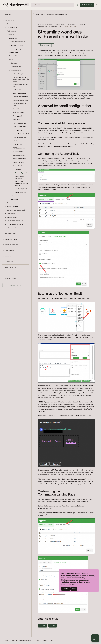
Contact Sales (87, 5)
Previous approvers (21, 189)
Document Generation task (20, 85)
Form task (16, 120)
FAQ (6, 273)
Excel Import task (19, 112)
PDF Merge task (18, 152)
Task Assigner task (19, 155)
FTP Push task (18, 130)
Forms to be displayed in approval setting (22, 183)
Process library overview (17, 42)
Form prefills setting (19, 123)
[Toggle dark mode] (77, 5)
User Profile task (18, 162)
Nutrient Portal (16, 285)
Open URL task (18, 144)
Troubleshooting (11, 267)
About (38, 641)
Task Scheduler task (20, 159)
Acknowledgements (11, 279)
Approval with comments (19, 177)
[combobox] (53, 45)
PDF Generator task (19, 148)
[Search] (52, 5)
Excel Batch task (18, 109)
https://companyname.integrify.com (59, 146)
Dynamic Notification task (20, 105)
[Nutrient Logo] (16, 5)
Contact (45, 641)
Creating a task (16, 67)
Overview (8, 15)
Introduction (13, 38)
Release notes (10, 262)
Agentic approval (20, 192)
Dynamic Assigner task (20, 100)
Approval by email (21, 173)
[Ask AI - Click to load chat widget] (95, 638)
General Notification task (21, 134)
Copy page (44, 45)
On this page (40, 15)
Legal (51, 641)
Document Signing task (21, 97)
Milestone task (18, 141)
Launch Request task (20, 137)
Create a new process (16, 45)
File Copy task (18, 116)
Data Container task (20, 93)
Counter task (17, 90)
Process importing (15, 49)
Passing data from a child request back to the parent (21, 79)
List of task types (19, 74)
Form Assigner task (19, 127)
